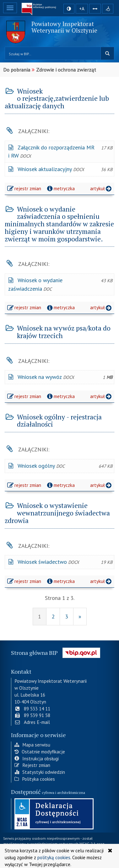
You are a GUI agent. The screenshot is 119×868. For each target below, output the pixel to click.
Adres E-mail (32, 722)
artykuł (101, 188)
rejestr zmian (24, 189)
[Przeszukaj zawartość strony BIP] (53, 53)
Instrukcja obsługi (37, 758)
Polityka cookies (35, 779)
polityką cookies (54, 857)
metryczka (60, 188)
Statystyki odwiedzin (40, 772)
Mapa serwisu (32, 744)
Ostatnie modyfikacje (40, 751)
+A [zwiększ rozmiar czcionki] (82, 9)
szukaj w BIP (107, 53)
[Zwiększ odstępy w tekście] (95, 9)
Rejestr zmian (32, 765)
